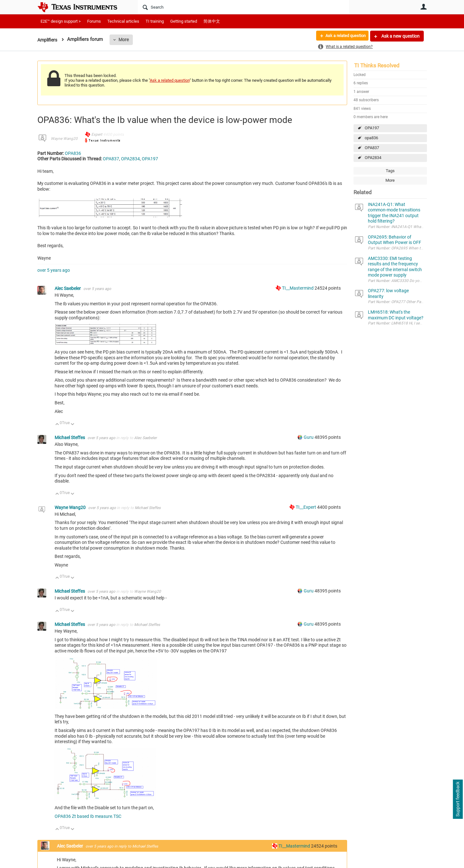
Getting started (184, 21)
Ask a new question (400, 36)
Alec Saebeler (68, 288)
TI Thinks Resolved (377, 65)
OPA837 (372, 148)
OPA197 (372, 128)
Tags (390, 171)
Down (72, 425)
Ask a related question (343, 36)
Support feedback (458, 799)
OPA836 (73, 153)
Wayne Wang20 (64, 139)
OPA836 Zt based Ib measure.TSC (88, 816)
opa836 (371, 138)
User (424, 7)
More (126, 40)
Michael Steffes (70, 438)
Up (57, 425)
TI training (155, 21)
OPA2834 (373, 158)
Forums (94, 21)
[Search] (243, 7)
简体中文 (212, 21)
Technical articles (123, 21)
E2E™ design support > (61, 21)
